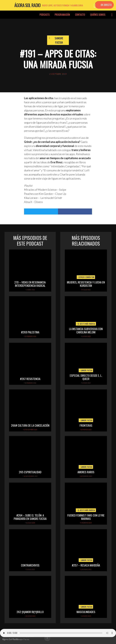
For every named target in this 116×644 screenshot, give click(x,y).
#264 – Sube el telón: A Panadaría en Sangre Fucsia (30, 517)
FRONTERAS (86, 425)
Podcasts (45, 15)
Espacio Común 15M (86, 277)
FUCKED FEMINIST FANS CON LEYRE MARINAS (86, 517)
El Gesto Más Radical (86, 324)
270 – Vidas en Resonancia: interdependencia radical (30, 284)
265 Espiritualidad (30, 472)
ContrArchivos (30, 565)
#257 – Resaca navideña (86, 565)
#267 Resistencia (30, 379)
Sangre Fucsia (59, 40)
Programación (62, 15)
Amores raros (86, 472)
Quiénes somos (98, 15)
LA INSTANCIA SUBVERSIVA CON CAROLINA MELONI (86, 330)
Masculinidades (86, 612)
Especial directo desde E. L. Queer (86, 377)
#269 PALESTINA (30, 332)
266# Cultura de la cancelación (30, 425)
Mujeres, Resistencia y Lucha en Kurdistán (86, 284)
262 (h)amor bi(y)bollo (30, 612)
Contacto (80, 15)
